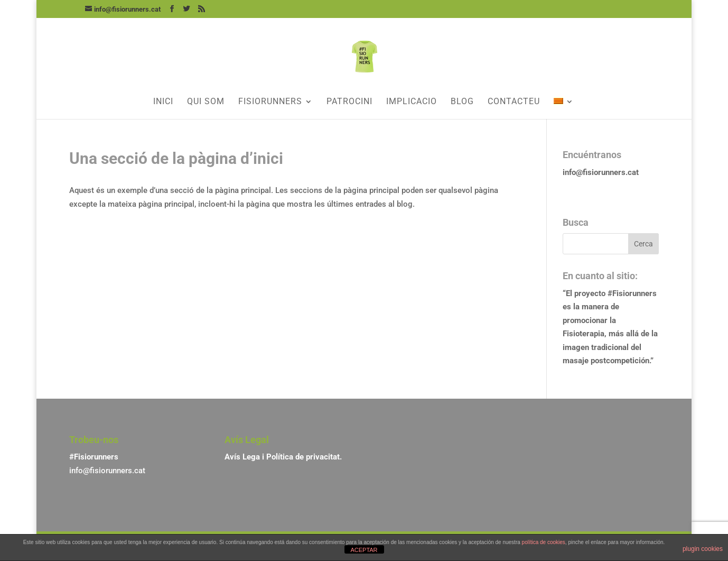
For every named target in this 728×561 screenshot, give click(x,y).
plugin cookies (703, 549)
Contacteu (514, 102)
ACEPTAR (364, 550)
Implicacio (412, 102)
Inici (163, 102)
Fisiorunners (270, 102)
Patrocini (349, 102)
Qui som (206, 102)
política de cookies (544, 542)
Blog (462, 102)
